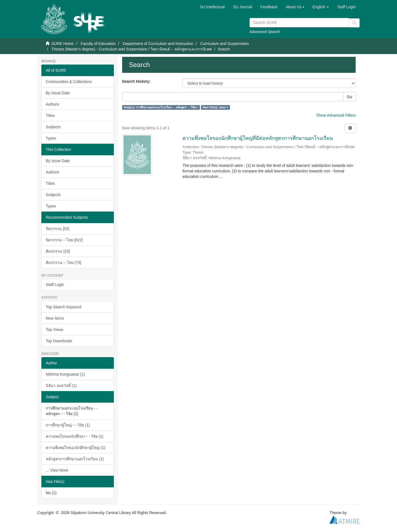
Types (51, 138)
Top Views (55, 330)
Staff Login (55, 285)
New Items (55, 318)
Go (349, 97)
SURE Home (63, 44)
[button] (295, 7)
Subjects (53, 127)
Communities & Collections (69, 82)
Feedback (269, 7)
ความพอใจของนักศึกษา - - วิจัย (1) (75, 436)
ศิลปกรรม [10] (58, 251)
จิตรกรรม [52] (57, 229)
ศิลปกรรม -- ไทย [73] (63, 263)
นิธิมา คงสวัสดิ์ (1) (61, 386)
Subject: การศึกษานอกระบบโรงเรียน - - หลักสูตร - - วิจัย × (161, 107)
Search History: (136, 81)
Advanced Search (265, 32)
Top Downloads (59, 341)
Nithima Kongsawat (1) (65, 374)
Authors (52, 104)
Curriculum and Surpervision (225, 44)
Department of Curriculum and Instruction (158, 44)
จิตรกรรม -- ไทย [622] (64, 240)
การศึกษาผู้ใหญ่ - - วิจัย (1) (68, 425)
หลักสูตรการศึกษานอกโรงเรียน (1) (75, 459)
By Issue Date (58, 93)
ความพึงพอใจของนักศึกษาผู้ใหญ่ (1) (76, 448)
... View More (57, 470)
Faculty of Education (98, 44)
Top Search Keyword (64, 307)
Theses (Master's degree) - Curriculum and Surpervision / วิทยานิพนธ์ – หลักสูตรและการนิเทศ (131, 49)
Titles (50, 116)
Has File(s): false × (215, 107)
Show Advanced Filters (336, 115)
